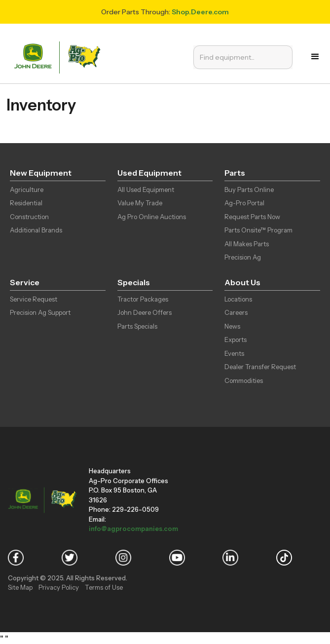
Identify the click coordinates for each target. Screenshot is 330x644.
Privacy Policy (59, 587)
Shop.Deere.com (200, 12)
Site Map (20, 587)
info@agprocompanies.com (133, 529)
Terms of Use (104, 587)
